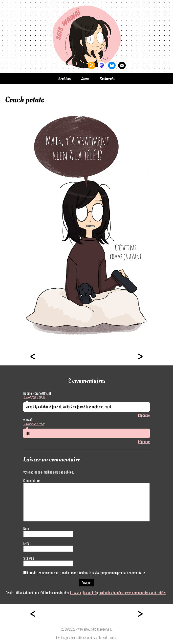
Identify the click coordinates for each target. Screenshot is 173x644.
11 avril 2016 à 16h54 (34, 398)
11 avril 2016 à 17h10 (34, 424)
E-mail (27, 543)
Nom (26, 529)
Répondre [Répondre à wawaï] (144, 442)
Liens (85, 79)
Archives (65, 79)
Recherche (107, 79)
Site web (29, 558)
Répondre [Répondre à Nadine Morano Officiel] (144, 415)
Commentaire (31, 481)
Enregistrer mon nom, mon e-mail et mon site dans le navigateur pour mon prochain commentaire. (86, 573)
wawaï (82, 629)
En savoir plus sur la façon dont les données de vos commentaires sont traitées (118, 593)
